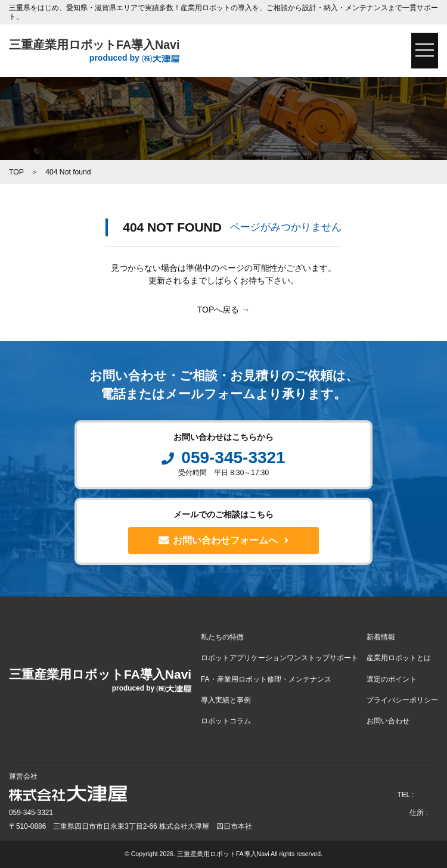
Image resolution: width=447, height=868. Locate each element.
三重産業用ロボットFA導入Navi (94, 51)
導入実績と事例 (226, 700)
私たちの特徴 (222, 637)
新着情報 (381, 637)
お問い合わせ (388, 721)
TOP (16, 172)
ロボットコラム (226, 721)
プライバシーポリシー (402, 700)
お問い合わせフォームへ (223, 541)
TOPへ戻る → (223, 310)
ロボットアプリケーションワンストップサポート (280, 658)
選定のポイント (392, 679)
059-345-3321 (223, 458)
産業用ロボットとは (399, 658)
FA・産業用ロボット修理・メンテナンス (266, 679)
